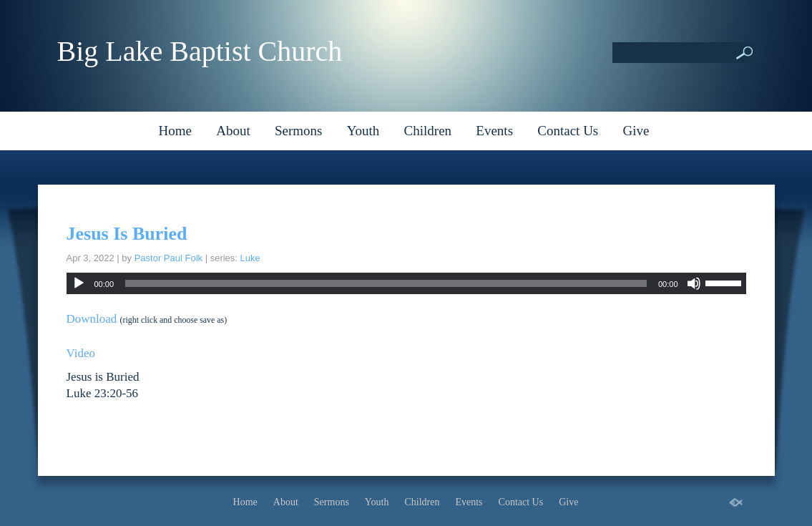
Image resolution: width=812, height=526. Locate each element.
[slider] (386, 283)
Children (428, 131)
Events (494, 131)
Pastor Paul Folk (168, 258)
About (233, 131)
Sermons (299, 131)
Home (175, 131)
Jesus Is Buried (127, 234)
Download (92, 319)
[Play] (79, 283)
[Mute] (694, 283)
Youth (363, 131)
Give (636, 131)
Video (81, 353)
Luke (250, 258)
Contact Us (568, 131)
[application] (406, 283)
